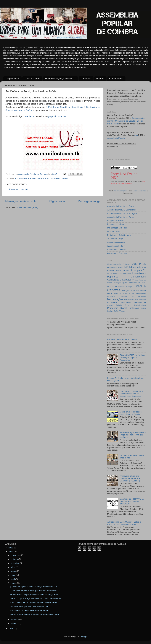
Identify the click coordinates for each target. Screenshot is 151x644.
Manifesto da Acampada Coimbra (122, 339)
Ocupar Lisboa (114, 231)
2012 (11, 552)
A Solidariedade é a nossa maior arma (32, 178)
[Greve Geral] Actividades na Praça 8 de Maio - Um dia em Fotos (133, 435)
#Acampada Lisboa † (117, 250)
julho (13, 567)
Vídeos (122, 311)
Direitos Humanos (139, 280)
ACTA (110, 274)
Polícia (119, 305)
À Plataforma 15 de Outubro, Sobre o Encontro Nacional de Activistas (124, 523)
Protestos (134, 308)
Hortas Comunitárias (137, 293)
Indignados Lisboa (116, 224)
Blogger (84, 637)
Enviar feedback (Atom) (27, 207)
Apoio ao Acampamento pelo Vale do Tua (29, 606)
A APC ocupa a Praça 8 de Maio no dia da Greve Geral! (36, 598)
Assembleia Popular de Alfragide (122, 213)
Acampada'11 (138, 270)
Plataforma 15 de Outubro (119, 235)
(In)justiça (127, 264)
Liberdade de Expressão (133, 296)
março (14, 583)
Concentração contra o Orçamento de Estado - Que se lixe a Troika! (126, 121)
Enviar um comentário (19, 189)
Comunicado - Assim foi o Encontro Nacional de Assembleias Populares (131, 394)
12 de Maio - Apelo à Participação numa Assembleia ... (35, 590)
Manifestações (115, 299)
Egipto (124, 283)
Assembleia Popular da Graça (121, 217)
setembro (15, 563)
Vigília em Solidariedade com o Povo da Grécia (131, 413)
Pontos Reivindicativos (135, 305)
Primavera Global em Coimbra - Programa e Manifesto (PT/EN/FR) (130, 478)
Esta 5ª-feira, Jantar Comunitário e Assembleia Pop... (35, 602)
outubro (15, 559)
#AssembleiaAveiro (116, 242)
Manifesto (30, 116)
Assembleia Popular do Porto (120, 206)
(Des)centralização (114, 264)
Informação (111, 296)
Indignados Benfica (116, 221)
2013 (11, 548)
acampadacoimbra (139, 191)
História (100, 79)
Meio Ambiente (140, 300)
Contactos (86, 79)
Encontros (132, 283)
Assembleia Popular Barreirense (122, 210)
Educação (117, 283)
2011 (11, 628)
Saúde (65, 178)
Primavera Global (117, 308)
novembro (16, 555)
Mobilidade (112, 302)
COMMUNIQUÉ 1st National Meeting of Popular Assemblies (132, 358)
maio (13, 575)
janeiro (14, 623)
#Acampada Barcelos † (118, 253)
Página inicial (13, 79)
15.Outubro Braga (115, 239)
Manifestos (55, 178)
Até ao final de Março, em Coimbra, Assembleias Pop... (35, 614)
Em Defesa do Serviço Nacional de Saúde (29, 610)
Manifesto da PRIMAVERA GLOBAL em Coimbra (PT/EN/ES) (132, 501)
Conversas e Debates (119, 280)
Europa (129, 287)
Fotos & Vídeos (32, 79)
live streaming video (121, 191)
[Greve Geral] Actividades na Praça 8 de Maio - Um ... (35, 586)
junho (14, 571)
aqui (136, 135)
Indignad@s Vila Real (117, 228)
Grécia (136, 291)
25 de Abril (119, 267)
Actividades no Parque (122, 274)
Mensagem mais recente (21, 201)
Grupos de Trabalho (121, 293)
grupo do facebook (57, 116)
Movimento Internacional (133, 302)
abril (13, 579)
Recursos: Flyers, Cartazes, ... (60, 79)
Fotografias (127, 291)
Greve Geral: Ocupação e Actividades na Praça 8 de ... (35, 594)
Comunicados (116, 79)
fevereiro (15, 619)
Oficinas (110, 305)
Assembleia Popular (116, 138)
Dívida (110, 283)
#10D (134, 264)
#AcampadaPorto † (116, 246)
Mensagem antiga (89, 201)
